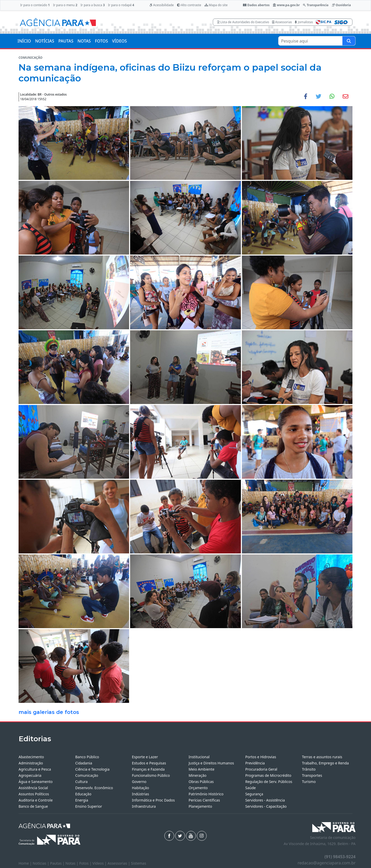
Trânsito (309, 769)
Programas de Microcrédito (268, 775)
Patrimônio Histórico (206, 794)
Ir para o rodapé (121, 5)
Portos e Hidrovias (261, 757)
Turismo (309, 782)
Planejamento (200, 806)
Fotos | (86, 863)
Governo (139, 782)
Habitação (140, 788)
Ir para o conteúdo (35, 5)
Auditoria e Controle (36, 800)
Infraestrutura (144, 806)
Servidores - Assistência (265, 800)
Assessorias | (119, 863)
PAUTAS (66, 41)
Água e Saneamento (36, 782)
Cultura (81, 782)
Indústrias (140, 794)
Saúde (251, 788)
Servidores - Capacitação (266, 806)
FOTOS (101, 41)
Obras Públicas (201, 782)
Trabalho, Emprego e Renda (325, 763)
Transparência (316, 5)
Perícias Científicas (204, 800)
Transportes (312, 775)
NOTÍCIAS (45, 41)
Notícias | (41, 863)
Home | (26, 863)
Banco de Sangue (33, 806)
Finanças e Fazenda (148, 769)
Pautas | (58, 863)
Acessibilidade (162, 5)
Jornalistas (304, 22)
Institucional (199, 757)
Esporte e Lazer (145, 757)
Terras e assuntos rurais (322, 757)
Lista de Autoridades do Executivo (243, 22)
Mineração (197, 775)
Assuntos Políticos (34, 794)
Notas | (72, 863)
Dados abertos (256, 5)
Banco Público (87, 757)
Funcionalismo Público (151, 775)
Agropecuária (30, 775)
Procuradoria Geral (261, 769)
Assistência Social (33, 788)
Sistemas (139, 863)
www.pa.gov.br (286, 5)
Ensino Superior (89, 806)
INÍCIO (24, 41)
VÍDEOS (119, 41)
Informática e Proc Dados (153, 800)
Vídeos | (100, 863)
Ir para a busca (93, 5)
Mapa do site (216, 5)
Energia (82, 800)
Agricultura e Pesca (35, 769)
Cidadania (84, 763)
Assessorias (282, 22)
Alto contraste (189, 5)
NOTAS (84, 41)
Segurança (254, 794)
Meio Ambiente (201, 769)
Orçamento (198, 788)
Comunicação (87, 775)
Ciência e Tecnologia (92, 769)
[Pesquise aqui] (349, 41)
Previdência (255, 763)
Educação (83, 794)
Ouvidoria (341, 5)
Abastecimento (31, 757)
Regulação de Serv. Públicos (269, 782)
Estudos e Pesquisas (149, 763)
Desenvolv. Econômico (94, 788)
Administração (31, 763)
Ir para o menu (65, 5)
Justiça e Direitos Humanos (211, 763)
